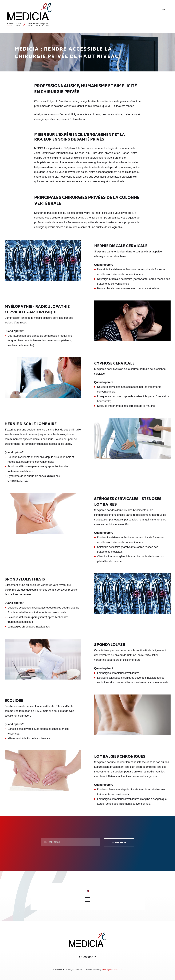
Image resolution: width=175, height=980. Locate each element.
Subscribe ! (119, 842)
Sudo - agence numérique (112, 969)
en (165, 10)
